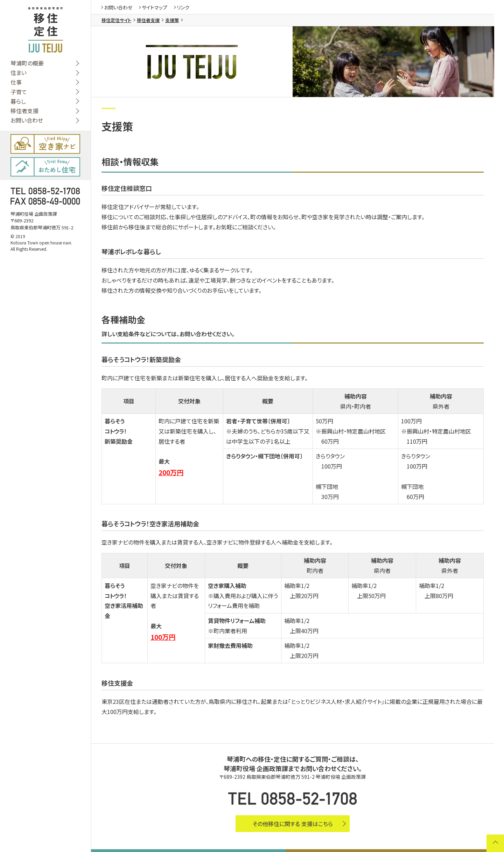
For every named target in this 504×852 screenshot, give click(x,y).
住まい (19, 73)
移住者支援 (24, 111)
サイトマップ (155, 7)
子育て (19, 92)
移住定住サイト (116, 20)
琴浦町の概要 (27, 63)
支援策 (172, 20)
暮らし (18, 101)
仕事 (16, 82)
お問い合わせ (27, 120)
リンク (183, 7)
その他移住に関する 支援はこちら (293, 824)
